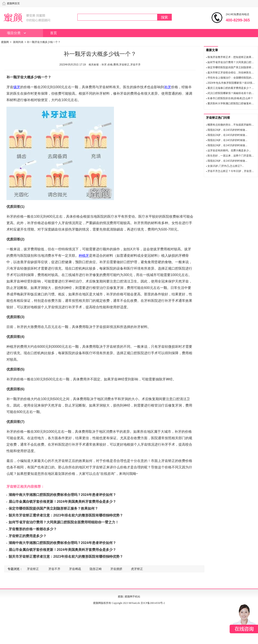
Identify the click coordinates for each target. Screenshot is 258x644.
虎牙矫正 (137, 569)
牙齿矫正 (33, 569)
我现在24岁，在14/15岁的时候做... (227, 130)
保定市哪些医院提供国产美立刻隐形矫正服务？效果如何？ (53, 508)
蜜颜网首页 (13, 3)
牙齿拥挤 (116, 569)
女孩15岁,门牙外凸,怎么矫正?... (226, 166)
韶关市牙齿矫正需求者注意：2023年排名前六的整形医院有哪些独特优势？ (66, 515)
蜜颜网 (5, 42)
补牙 (168, 87)
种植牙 (84, 256)
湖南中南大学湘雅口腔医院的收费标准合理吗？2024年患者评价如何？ (62, 495)
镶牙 (17, 87)
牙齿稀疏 (75, 569)
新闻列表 (18, 42)
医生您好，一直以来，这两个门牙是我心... (232, 156)
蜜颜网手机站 (132, 597)
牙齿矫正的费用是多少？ (28, 536)
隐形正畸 (96, 569)
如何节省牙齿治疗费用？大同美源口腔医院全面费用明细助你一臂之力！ (64, 522)
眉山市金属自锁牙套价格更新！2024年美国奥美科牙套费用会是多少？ (62, 502)
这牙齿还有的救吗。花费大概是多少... (229, 150)
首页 (54, 33)
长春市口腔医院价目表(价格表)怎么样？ (230, 98)
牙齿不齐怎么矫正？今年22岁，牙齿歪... (231, 171)
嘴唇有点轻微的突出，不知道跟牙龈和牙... (232, 125)
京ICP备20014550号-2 (153, 603)
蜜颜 (120, 597)
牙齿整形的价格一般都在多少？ (33, 529)
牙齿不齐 (54, 569)
